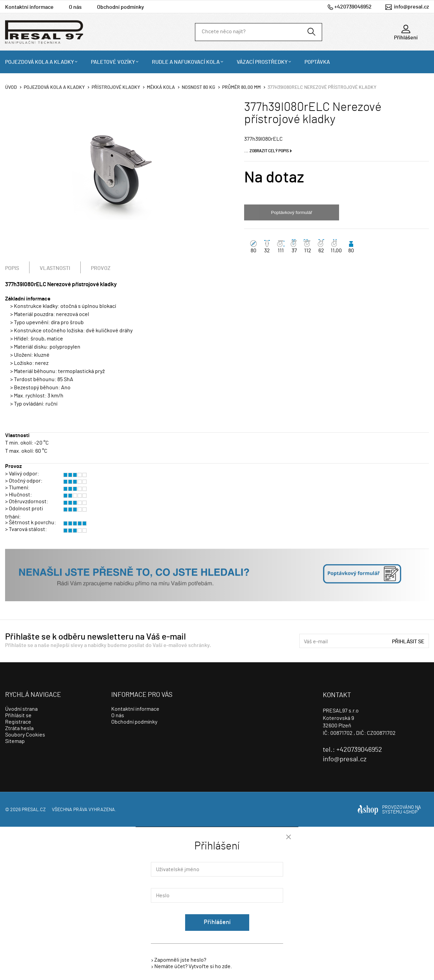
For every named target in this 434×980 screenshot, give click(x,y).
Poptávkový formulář (291, 212)
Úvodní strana (21, 709)
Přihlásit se (408, 642)
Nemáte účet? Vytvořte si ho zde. (193, 966)
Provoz (101, 268)
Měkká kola (161, 87)
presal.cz (34, 810)
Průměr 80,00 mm (241, 87)
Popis (12, 268)
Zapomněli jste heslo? (180, 960)
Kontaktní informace (29, 7)
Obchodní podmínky (121, 7)
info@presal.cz (411, 7)
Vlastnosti (55, 268)
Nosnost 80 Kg (199, 87)
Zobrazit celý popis (269, 151)
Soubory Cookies (25, 735)
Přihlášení (217, 922)
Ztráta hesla (19, 728)
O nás (75, 7)
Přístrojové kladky (116, 87)
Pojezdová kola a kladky (40, 62)
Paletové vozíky (113, 62)
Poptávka (317, 62)
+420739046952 (353, 7)
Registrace (18, 722)
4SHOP (411, 812)
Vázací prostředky (262, 62)
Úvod (11, 87)
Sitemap (15, 741)
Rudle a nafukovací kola (186, 62)
